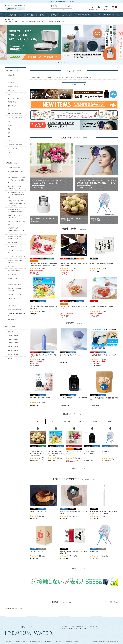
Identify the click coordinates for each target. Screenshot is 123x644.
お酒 (9, 121)
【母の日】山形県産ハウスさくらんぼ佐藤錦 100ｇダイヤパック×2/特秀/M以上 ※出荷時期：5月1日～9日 (43, 265)
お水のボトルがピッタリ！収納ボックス (16, 262)
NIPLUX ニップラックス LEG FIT (40, 398)
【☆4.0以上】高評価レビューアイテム (16, 289)
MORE (74, 84)
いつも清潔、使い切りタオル (16, 256)
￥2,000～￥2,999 (13, 339)
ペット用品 (11, 267)
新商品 (53, 15)
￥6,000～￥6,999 (13, 354)
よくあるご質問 (86, 628)
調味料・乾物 (12, 102)
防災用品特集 (12, 246)
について (106, 15)
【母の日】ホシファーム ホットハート (74, 452)
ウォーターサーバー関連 (15, 144)
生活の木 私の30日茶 (15, 284)
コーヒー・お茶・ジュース (16, 117)
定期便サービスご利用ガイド (69, 628)
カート (114, 8)
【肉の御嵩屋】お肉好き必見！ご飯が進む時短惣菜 (16, 211)
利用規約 (59, 642)
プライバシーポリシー (21, 642)
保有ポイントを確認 (12, 6)
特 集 (42, 15)
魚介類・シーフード (14, 87)
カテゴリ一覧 (28, 15)
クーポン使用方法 (92, 626)
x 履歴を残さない (114, 602)
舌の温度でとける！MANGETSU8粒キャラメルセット (16, 230)
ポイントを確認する (78, 626)
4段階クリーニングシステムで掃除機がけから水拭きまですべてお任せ (16, 203)
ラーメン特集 (12, 274)
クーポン (17, 22)
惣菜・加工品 (12, 106)
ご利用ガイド (105, 626)
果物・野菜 (11, 90)
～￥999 (10, 331)
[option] (34, 42)
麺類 (9, 94)
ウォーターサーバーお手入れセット (16, 251)
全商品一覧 (12, 15)
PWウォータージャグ (14, 298)
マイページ (99, 8)
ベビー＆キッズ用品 (14, 270)
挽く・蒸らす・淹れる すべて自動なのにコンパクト (16, 187)
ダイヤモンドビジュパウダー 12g (70, 355)
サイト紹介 (65, 626)
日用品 (10, 125)
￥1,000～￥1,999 (13, 335)
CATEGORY (13, 70)
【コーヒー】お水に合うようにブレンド (16, 223)
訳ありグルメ (12, 306)
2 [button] (59, 62)
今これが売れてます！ (14, 310)
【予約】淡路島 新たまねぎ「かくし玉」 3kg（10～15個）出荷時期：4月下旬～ (38, 452)
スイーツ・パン (12, 110)
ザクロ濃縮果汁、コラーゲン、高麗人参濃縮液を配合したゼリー (16, 195)
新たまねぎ (25, 22)
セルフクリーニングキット (38, 551)
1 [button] (56, 62)
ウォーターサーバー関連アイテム (16, 315)
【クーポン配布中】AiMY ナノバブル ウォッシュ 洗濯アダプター (16, 180)
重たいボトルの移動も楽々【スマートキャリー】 (16, 238)
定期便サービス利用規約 (72, 642)
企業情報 (9, 642)
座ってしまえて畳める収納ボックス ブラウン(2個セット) (73, 512)
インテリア (11, 137)
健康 (9, 133)
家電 (9, 141)
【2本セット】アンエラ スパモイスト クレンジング (44, 356)
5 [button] (67, 62)
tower (9, 302)
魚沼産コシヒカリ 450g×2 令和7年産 (102, 264)
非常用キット (9, 22)
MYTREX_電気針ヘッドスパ (39, 22)
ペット (10, 156)
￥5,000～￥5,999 (13, 351)
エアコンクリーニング (14, 294)
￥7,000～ (11, 358)
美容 (9, 129)
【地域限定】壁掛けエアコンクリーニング (103, 355)
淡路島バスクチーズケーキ (38, 511)
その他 (10, 152)
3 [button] (62, 62)
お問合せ (97, 628)
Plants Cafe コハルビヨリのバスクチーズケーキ (16, 217)
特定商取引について (37, 642)
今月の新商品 (12, 320)
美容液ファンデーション (56, 22)
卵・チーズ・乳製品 (14, 98)
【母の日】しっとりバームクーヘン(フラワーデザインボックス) (74, 307)
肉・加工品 (11, 83)
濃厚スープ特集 (12, 243)
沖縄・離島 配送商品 (84, 15)
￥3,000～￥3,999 (13, 343)
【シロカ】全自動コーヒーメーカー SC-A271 (74, 398)
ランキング (67, 15)
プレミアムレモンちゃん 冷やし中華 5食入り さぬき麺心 (44, 307)
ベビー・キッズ (12, 148)
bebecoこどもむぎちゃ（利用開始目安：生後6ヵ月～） (104, 399)
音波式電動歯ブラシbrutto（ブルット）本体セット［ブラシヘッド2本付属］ (103, 512)
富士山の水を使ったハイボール (16, 279)
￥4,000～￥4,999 (13, 347)
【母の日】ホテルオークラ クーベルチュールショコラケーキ (73, 265)
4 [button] (64, 62)
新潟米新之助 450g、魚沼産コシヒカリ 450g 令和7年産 (74, 552)
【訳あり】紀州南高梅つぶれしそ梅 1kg (102, 307)
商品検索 (92, 8)
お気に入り (106, 8)
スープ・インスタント (14, 114)
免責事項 (49, 642)
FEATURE (11, 163)
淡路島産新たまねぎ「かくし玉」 (16, 173)
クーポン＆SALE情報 (14, 168)
